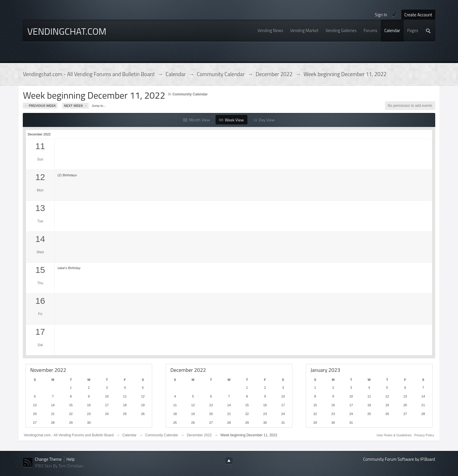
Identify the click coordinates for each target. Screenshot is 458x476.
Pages (413, 30)
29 (71, 423)
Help (71, 459)
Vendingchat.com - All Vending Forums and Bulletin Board (69, 435)
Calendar (392, 30)
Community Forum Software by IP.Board (399, 459)
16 (89, 405)
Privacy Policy (424, 435)
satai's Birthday (69, 268)
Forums (371, 30)
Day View (264, 120)
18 (125, 405)
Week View (231, 120)
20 (35, 414)
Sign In (381, 15)
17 (107, 405)
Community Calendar (190, 94)
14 (53, 405)
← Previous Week (40, 106)
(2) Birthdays (67, 175)
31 (283, 423)
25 (125, 414)
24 (107, 414)
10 (107, 396)
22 (71, 414)
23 (89, 414)
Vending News (270, 30)
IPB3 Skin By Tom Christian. (59, 466)
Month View (196, 120)
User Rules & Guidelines (394, 435)
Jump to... (99, 106)
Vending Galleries (341, 30)
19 (143, 405)
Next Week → (76, 106)
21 (53, 414)
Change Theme (48, 459)
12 (143, 396)
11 (125, 396)
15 (71, 405)
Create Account (418, 15)
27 (35, 423)
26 (143, 414)
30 (89, 423)
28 (53, 423)
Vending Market (305, 30)
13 (35, 405)
